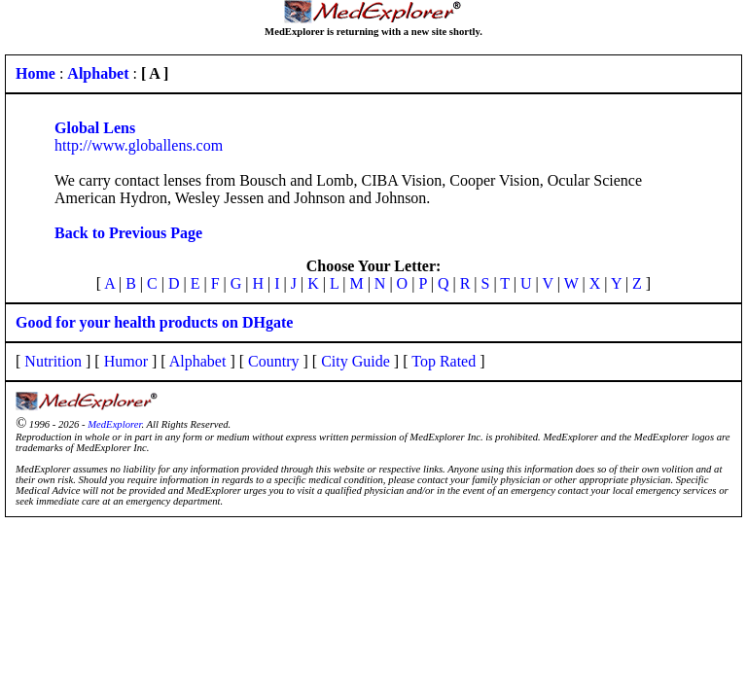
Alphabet (198, 361)
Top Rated (444, 361)
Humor (126, 361)
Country (273, 361)
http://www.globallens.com (139, 145)
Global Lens (95, 128)
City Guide (356, 361)
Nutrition (53, 361)
